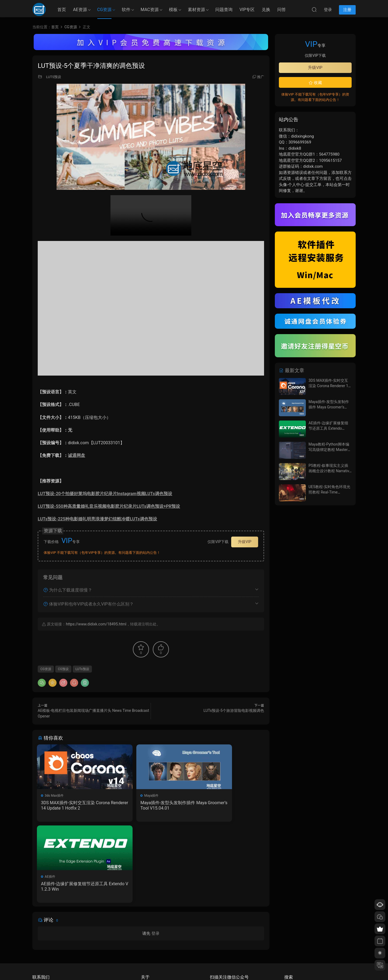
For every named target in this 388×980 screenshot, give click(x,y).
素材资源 (196, 10)
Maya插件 (130, 796)
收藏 (315, 83)
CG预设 (63, 669)
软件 (126, 10)
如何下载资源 (151, 928)
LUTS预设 (54, 77)
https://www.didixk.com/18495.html (96, 624)
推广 (261, 77)
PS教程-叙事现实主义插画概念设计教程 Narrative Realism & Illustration (330, 471)
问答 (282, 10)
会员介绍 (147, 936)
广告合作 (147, 952)
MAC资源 (150, 10)
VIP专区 (247, 10)
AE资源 (80, 10)
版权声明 (147, 944)
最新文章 (292, 370)
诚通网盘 (77, 455)
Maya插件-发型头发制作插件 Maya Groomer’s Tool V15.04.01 (150, 805)
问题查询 (224, 10)
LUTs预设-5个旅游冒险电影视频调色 (234, 710)
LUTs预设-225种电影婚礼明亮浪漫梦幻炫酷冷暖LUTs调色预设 (97, 519)
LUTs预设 (82, 669)
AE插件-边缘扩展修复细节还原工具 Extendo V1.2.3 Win (227, 805)
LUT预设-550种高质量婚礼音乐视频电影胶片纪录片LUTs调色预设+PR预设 (109, 506)
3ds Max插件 (55, 796)
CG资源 (104, 10)
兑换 (266, 10)
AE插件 (205, 796)
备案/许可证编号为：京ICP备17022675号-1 (194, 967)
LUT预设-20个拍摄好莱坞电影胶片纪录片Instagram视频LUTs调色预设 (105, 494)
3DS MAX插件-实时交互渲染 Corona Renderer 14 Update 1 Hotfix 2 (73, 806)
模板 (173, 10)
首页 (62, 10)
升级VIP (245, 542)
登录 (155, 854)
